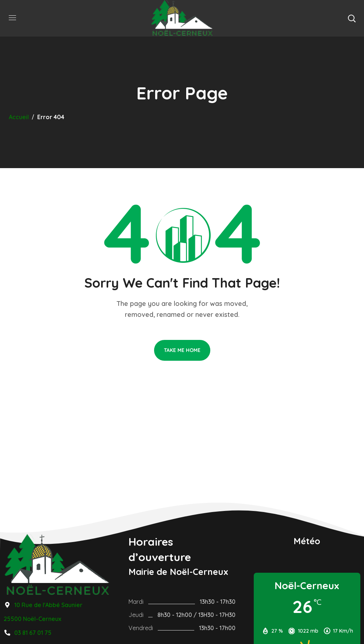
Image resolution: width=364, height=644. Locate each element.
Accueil (19, 117)
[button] (352, 18)
